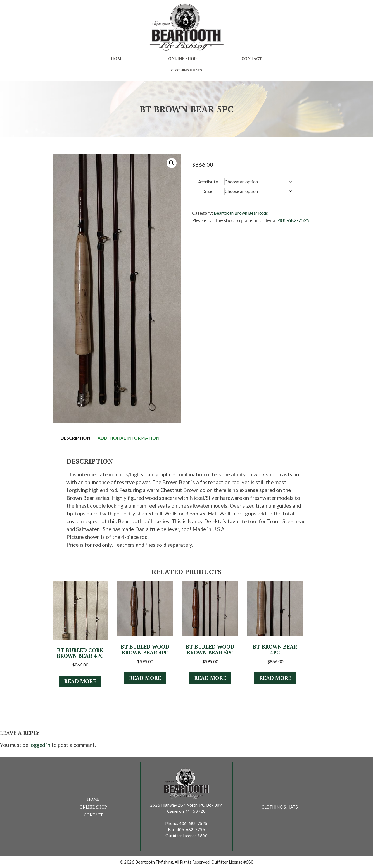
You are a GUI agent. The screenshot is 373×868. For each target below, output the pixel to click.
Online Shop (182, 59)
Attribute (208, 182)
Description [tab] (75, 438)
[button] (172, 163)
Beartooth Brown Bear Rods (241, 213)
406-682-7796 (191, 830)
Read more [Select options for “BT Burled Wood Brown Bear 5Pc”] (210, 678)
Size (208, 191)
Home (117, 59)
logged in (40, 745)
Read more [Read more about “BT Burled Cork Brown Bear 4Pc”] (80, 681)
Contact (252, 59)
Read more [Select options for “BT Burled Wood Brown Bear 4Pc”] (145, 678)
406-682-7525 (294, 220)
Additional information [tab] (129, 438)
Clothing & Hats (186, 70)
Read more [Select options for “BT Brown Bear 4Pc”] (275, 678)
